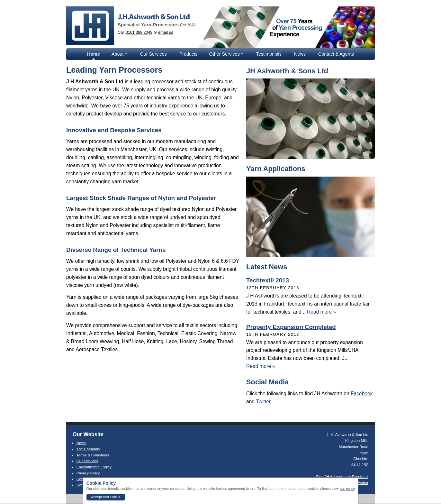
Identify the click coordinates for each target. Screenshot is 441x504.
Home (94, 54)
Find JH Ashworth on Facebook (342, 477)
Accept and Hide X (106, 497)
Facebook (362, 394)
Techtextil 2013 (268, 280)
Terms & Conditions (93, 455)
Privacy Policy (88, 473)
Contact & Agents (336, 54)
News (300, 54)
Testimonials (269, 54)
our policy (347, 489)
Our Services (153, 54)
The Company (88, 449)
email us (166, 32)
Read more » (321, 312)
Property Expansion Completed (291, 327)
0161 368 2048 (139, 32)
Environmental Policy (94, 467)
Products (189, 54)
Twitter (263, 402)
